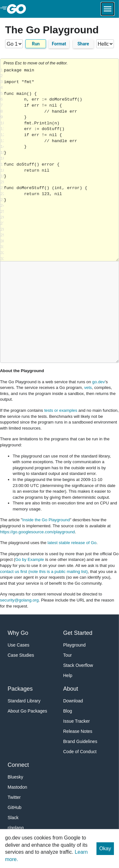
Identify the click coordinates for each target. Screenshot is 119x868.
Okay (105, 848)
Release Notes (78, 731)
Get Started (78, 633)
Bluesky (15, 777)
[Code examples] (105, 44)
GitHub (15, 807)
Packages (20, 689)
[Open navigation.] (108, 9)
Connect (18, 765)
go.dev (99, 382)
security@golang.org (19, 600)
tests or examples (61, 410)
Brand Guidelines (80, 741)
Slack (13, 818)
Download (73, 701)
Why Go (18, 633)
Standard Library (24, 701)
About (71, 689)
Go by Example (30, 559)
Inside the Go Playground (46, 520)
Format (59, 44)
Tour (67, 655)
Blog (68, 711)
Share (83, 44)
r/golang (16, 828)
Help (68, 675)
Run (36, 44)
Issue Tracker (76, 721)
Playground (74, 645)
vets (88, 388)
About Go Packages (27, 711)
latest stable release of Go (72, 543)
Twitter (14, 797)
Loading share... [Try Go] (61, 164)
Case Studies (21, 655)
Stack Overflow (78, 665)
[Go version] (14, 44)
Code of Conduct (80, 752)
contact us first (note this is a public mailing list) (44, 572)
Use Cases (18, 645)
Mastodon (17, 787)
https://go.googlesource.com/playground (37, 532)
